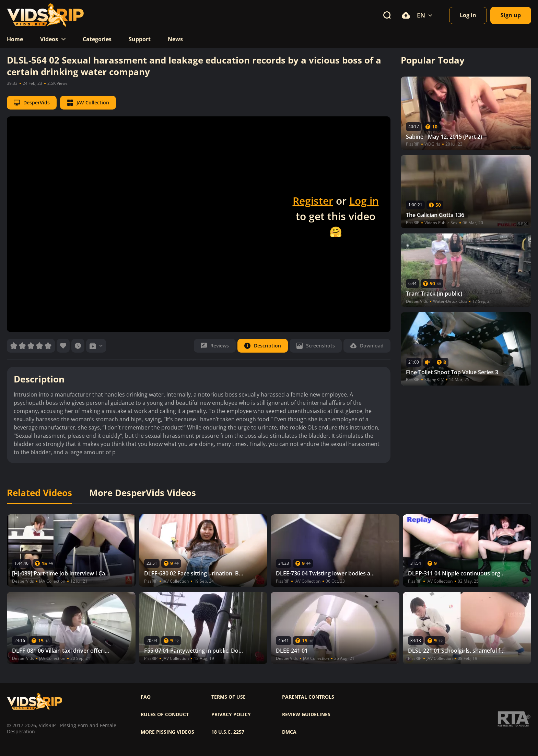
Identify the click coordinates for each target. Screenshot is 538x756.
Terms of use (229, 697)
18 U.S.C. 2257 (228, 732)
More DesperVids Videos (143, 493)
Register (313, 201)
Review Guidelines (306, 714)
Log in (364, 201)
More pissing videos (167, 732)
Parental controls (308, 697)
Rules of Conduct (165, 714)
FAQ (146, 697)
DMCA (289, 732)
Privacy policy (231, 714)
